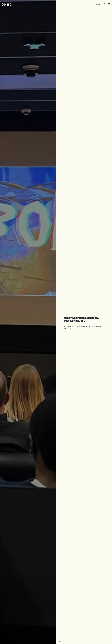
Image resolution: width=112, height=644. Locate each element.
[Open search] (104, 4)
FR (92, 4)
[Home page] (7, 5)
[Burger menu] (109, 4)
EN (89, 4)
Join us (98, 4)
